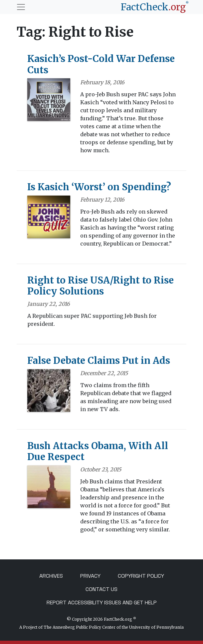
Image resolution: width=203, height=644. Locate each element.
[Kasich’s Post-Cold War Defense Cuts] (49, 102)
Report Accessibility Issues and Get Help (102, 603)
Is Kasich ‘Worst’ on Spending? (99, 187)
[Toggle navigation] (21, 7)
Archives (51, 576)
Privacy (90, 576)
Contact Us (102, 589)
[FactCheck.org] (155, 7)
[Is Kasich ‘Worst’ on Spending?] (49, 219)
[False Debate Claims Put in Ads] (49, 392)
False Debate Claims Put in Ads (99, 360)
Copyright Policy (141, 576)
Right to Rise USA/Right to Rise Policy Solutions (101, 286)
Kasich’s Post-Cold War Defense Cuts (101, 64)
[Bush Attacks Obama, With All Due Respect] (49, 489)
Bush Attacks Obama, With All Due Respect (98, 451)
